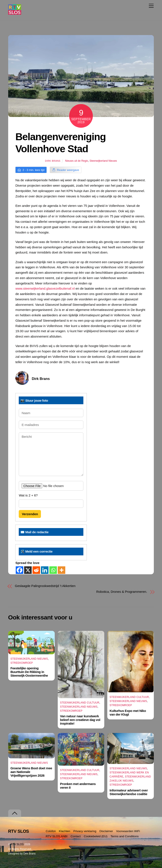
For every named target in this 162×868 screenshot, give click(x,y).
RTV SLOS (17, 844)
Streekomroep (22, 663)
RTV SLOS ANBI (57, 836)
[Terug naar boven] (15, 813)
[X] (28, 570)
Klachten (65, 831)
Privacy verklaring (85, 831)
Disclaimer (106, 831)
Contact (76, 836)
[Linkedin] (45, 570)
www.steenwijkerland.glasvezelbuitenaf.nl (45, 288)
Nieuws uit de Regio (77, 161)
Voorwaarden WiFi (128, 831)
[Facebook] (19, 570)
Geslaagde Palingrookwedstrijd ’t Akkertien (45, 586)
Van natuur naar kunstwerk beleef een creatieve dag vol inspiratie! (80, 720)
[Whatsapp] (53, 570)
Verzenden (30, 514)
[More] (62, 570)
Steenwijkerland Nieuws (103, 161)
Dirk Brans (53, 161)
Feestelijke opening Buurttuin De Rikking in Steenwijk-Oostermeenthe (29, 672)
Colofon (51, 831)
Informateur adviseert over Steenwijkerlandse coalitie (129, 792)
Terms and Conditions (125, 836)
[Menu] (151, 6)
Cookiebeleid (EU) (96, 836)
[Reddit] (36, 570)
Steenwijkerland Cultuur (80, 703)
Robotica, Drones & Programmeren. (122, 592)
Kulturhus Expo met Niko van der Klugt (128, 713)
